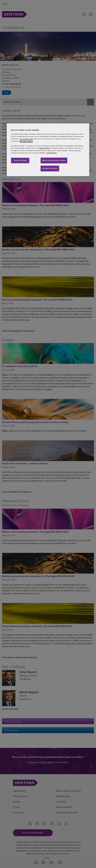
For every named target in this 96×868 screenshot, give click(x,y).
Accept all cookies (50, 168)
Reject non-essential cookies (54, 160)
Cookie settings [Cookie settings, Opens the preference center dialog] (20, 160)
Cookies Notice (26, 141)
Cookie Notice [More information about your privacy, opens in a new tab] (52, 153)
